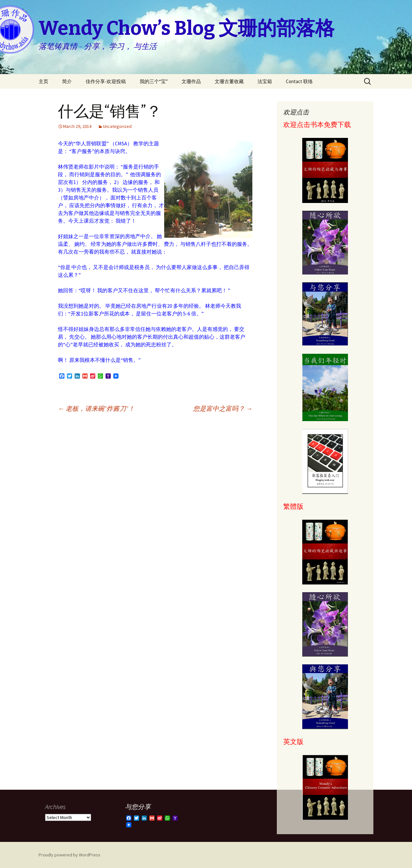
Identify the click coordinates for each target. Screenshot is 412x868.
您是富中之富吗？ (223, 408)
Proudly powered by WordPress (70, 855)
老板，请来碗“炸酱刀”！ (96, 408)
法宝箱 (265, 81)
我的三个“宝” (154, 81)
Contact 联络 (299, 81)
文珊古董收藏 (229, 81)
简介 (67, 81)
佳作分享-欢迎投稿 (106, 81)
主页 (43, 81)
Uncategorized (117, 126)
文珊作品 (191, 81)
